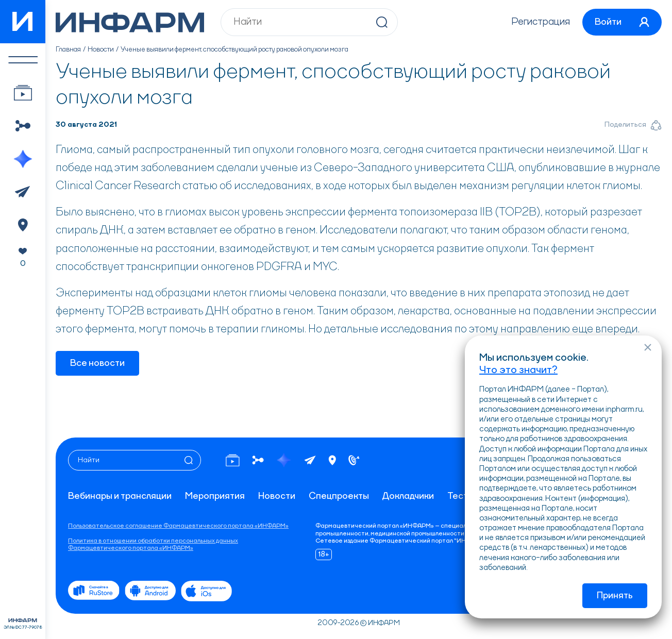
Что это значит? (518, 371)
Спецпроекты (339, 496)
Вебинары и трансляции (120, 496)
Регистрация (541, 22)
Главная (68, 49)
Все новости (97, 363)
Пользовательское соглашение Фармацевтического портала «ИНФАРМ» (178, 526)
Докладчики (408, 496)
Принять (615, 596)
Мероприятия (215, 496)
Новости (101, 49)
